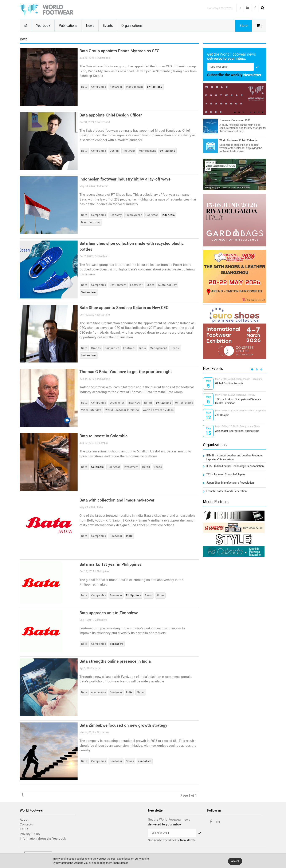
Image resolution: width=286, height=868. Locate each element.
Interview (134, 403)
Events (108, 26)
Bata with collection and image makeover (117, 500)
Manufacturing (91, 222)
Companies (99, 87)
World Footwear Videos (158, 410)
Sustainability (168, 285)
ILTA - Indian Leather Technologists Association (235, 466)
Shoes (150, 285)
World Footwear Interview (122, 410)
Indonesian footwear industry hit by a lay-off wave (125, 179)
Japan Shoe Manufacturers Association (230, 483)
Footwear (116, 87)
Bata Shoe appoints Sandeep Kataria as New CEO (124, 308)
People (175, 348)
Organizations (132, 26)
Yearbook (43, 26)
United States (184, 403)
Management (135, 87)
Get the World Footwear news (169, 820)
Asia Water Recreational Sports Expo (237, 431)
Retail (148, 403)
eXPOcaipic (222, 415)
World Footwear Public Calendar (239, 140)
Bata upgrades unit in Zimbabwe (109, 613)
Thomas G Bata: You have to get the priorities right (126, 372)
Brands (96, 348)
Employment (134, 215)
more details (121, 863)
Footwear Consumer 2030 (235, 120)
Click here (225, 145)
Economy (116, 215)
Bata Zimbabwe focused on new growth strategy (123, 725)
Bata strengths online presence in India (115, 661)
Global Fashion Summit (229, 383)
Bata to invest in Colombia (103, 436)
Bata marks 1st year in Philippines (111, 564)
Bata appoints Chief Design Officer (111, 115)
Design (114, 151)
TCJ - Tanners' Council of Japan (226, 474)
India (143, 348)
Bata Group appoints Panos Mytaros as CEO (120, 51)
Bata (84, 87)
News (90, 26)
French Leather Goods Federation (226, 491)
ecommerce (117, 403)
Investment (131, 467)
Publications (68, 26)
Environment (118, 285)
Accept (235, 861)
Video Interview (91, 410)
